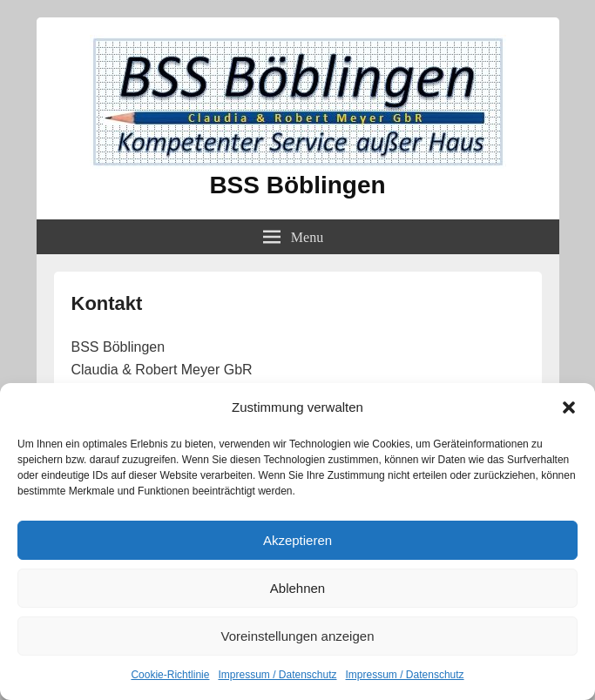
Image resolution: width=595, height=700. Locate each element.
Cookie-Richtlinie (170, 675)
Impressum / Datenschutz (277, 675)
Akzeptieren (297, 540)
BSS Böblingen (297, 185)
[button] (569, 407)
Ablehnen (297, 588)
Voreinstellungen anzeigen (298, 636)
